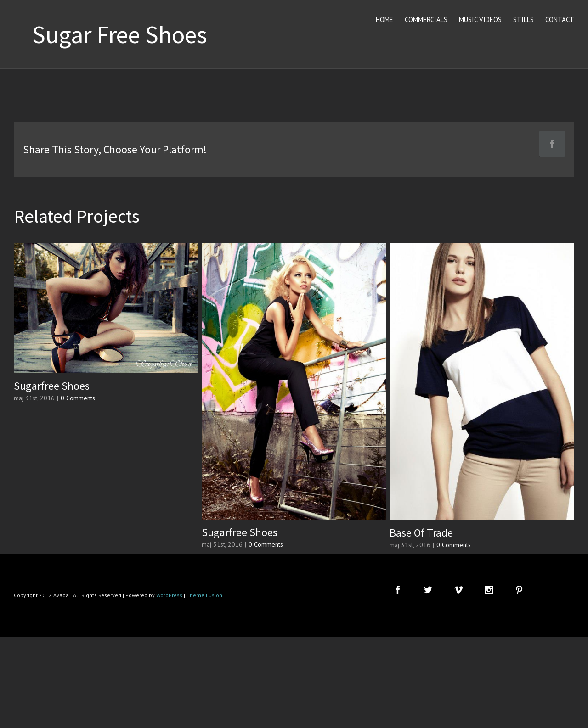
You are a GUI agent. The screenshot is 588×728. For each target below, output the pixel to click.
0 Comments (78, 398)
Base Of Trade (421, 533)
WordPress (169, 595)
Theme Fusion (204, 595)
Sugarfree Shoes (52, 386)
